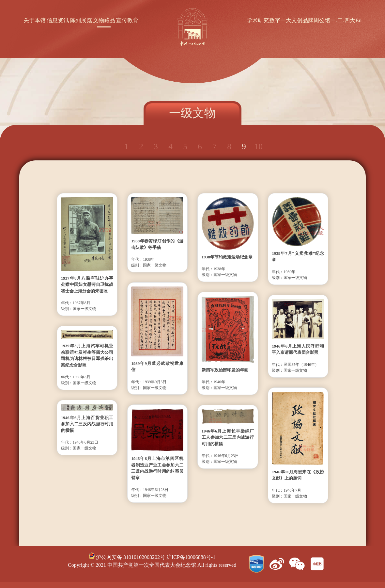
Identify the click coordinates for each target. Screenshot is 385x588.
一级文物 (192, 113)
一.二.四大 (343, 20)
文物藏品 (104, 20)
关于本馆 (35, 20)
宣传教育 (127, 20)
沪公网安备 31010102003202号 (127, 557)
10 (259, 147)
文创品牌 (302, 20)
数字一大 (280, 20)
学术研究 (258, 20)
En (358, 20)
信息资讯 (58, 20)
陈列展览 (81, 20)
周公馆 (322, 20)
